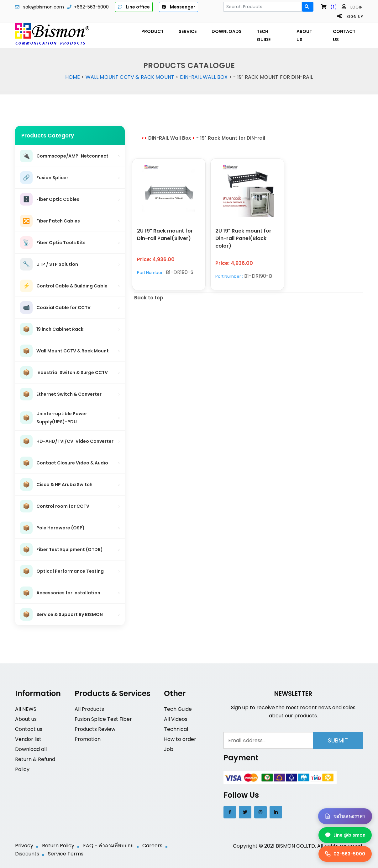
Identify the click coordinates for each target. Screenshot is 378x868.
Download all (31, 749)
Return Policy (58, 846)
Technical (176, 729)
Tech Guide (178, 709)
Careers (152, 846)
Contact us (29, 729)
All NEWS (26, 709)
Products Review (95, 729)
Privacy (24, 846)
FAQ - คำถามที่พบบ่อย (108, 846)
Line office (134, 7)
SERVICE (188, 31)
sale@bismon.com (44, 7)
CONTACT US (344, 35)
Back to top (149, 298)
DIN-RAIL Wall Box (204, 77)
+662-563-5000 (91, 7)
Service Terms (66, 854)
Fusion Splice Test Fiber (103, 719)
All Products (89, 709)
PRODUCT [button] (152, 31)
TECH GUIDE (264, 35)
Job (169, 749)
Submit (338, 740)
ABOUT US (304, 35)
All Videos (176, 719)
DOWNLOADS (227, 31)
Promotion (88, 739)
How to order (180, 739)
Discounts (27, 854)
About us (26, 719)
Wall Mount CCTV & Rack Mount (130, 77)
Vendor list (28, 739)
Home (73, 77)
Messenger (178, 7)
